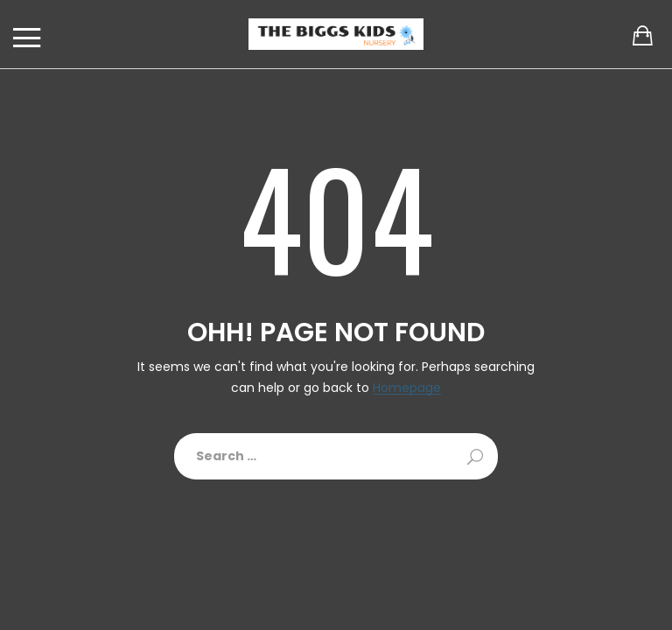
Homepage (407, 388)
